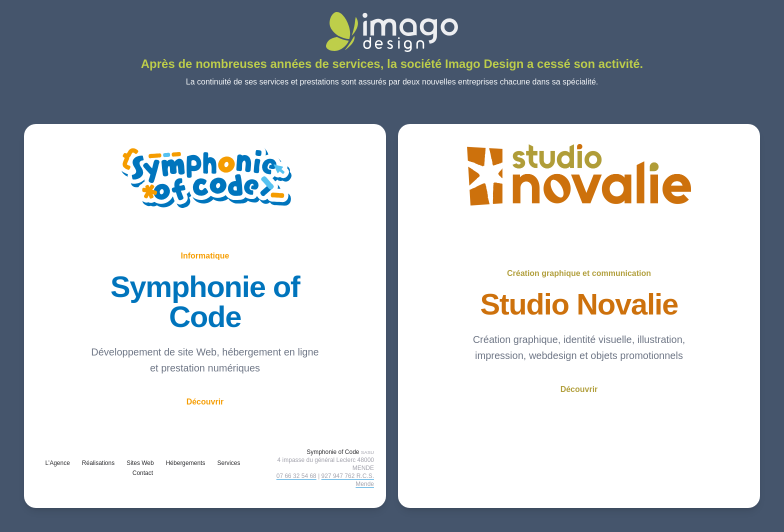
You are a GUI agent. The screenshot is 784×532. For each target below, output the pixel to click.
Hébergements (186, 463)
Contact (143, 473)
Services (228, 463)
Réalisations (98, 463)
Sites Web (140, 463)
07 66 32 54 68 (296, 476)
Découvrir (205, 402)
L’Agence (57, 463)
